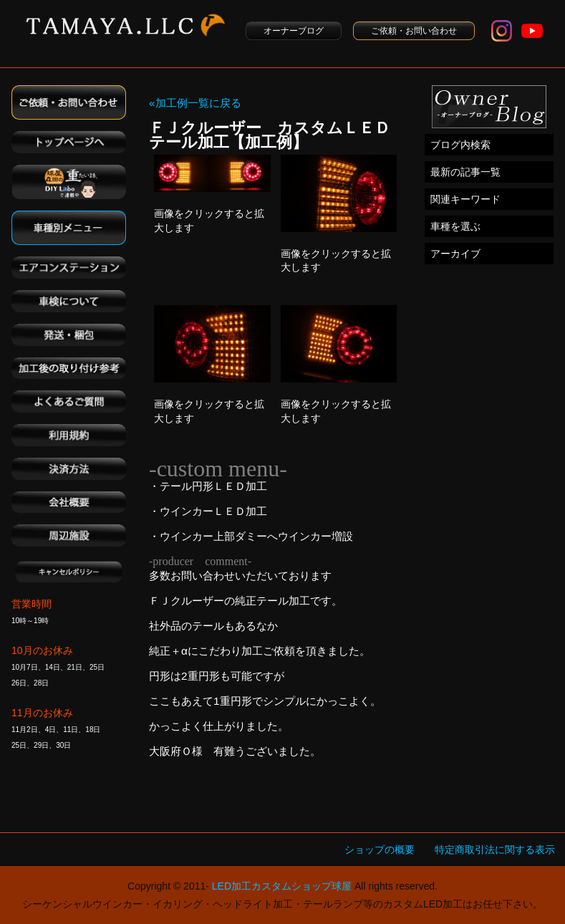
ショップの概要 (380, 850)
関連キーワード (465, 199)
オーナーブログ (294, 31)
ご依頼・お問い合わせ (414, 31)
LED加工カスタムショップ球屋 (282, 886)
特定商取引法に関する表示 (495, 850)
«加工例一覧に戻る (195, 103)
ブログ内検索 (460, 145)
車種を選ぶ (455, 226)
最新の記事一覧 (465, 172)
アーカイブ (455, 254)
